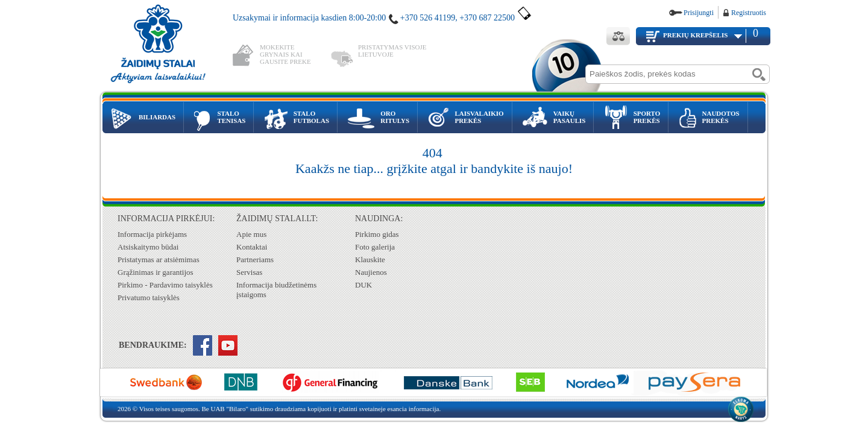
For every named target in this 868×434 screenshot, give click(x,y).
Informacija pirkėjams (152, 234)
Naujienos (371, 272)
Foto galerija (375, 247)
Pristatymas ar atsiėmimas (159, 259)
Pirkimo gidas (377, 234)
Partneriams (255, 259)
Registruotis (749, 13)
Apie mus (251, 234)
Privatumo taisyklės (149, 297)
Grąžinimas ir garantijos (156, 272)
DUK (363, 285)
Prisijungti (699, 13)
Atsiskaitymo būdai (148, 247)
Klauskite (370, 259)
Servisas (249, 272)
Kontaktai (252, 247)
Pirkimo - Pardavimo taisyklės (165, 285)
